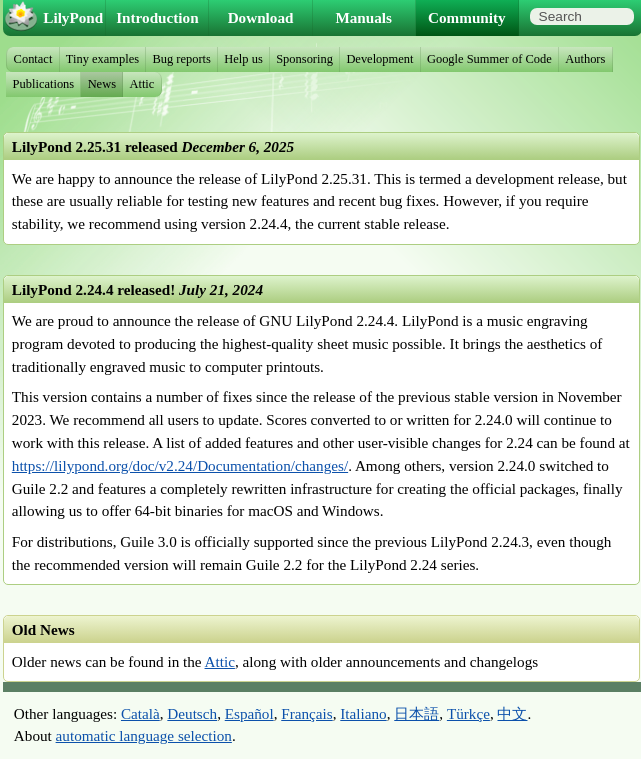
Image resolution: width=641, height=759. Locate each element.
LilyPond (73, 17)
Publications (44, 84)
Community (467, 17)
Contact (33, 59)
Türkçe (468, 713)
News (102, 84)
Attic (220, 661)
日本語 (416, 713)
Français (306, 713)
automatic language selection (144, 735)
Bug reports (181, 59)
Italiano (363, 713)
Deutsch (192, 713)
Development (379, 59)
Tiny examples (102, 59)
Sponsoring (304, 59)
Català (140, 713)
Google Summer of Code (489, 59)
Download (261, 17)
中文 (512, 713)
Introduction (157, 17)
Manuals (363, 17)
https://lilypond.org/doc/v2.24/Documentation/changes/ (180, 465)
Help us (243, 59)
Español (249, 713)
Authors (585, 59)
